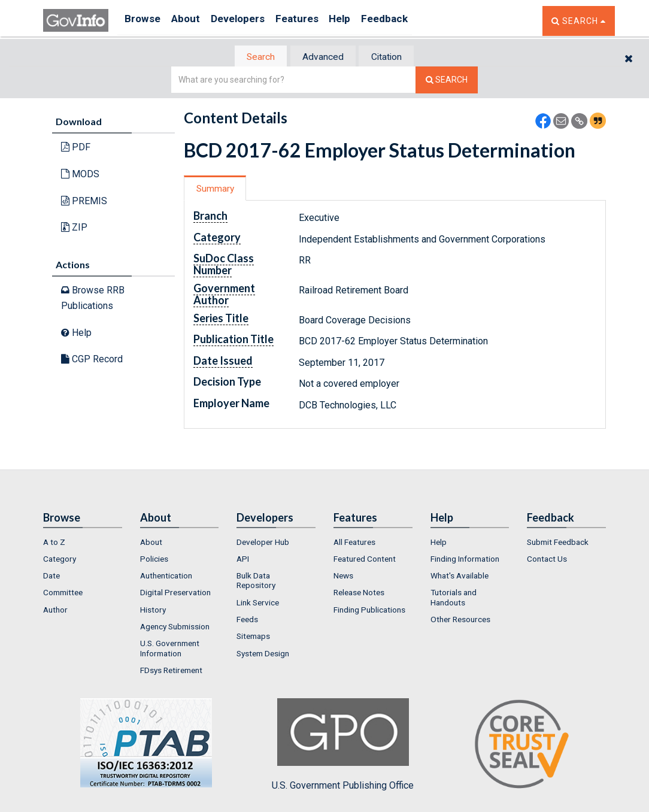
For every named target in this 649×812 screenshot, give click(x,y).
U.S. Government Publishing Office (343, 746)
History (153, 611)
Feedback (415, 21)
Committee (63, 593)
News (343, 577)
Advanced (322, 57)
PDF (76, 148)
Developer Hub (263, 543)
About (192, 21)
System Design (263, 654)
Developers (251, 21)
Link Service (258, 604)
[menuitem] (83, 543)
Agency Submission (175, 628)
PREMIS (84, 202)
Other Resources (460, 620)
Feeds (247, 620)
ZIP (74, 228)
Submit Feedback (558, 543)
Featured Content (365, 560)
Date (51, 577)
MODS (80, 175)
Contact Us (547, 560)
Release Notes (359, 593)
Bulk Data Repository (256, 581)
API (243, 560)
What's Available (460, 577)
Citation (394, 57)
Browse (144, 21)
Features (316, 21)
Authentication (166, 577)
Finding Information (465, 560)
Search (253, 57)
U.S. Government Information (170, 649)
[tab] (253, 57)
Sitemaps (253, 637)
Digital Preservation (175, 593)
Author (55, 611)
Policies (154, 560)
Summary (219, 190)
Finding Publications (369, 611)
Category (60, 560)
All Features (354, 543)
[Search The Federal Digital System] (447, 81)
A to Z (54, 543)
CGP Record (92, 360)
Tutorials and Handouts (454, 598)
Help (365, 21)
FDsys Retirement (171, 671)
